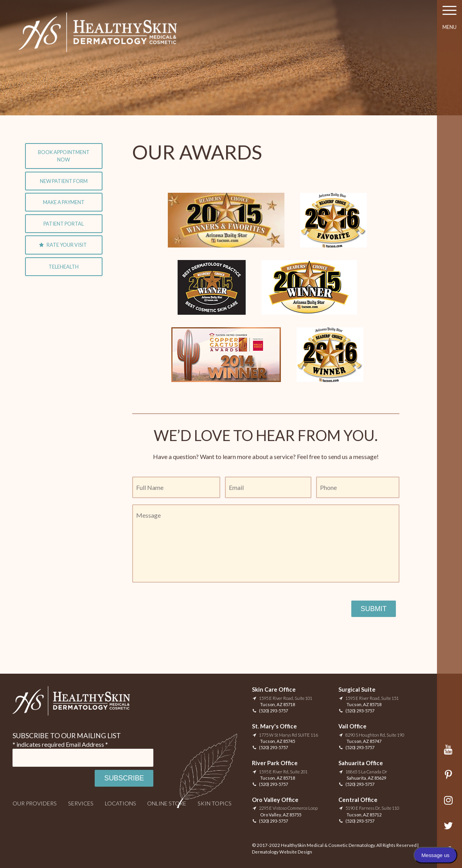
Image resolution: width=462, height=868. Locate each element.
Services (81, 803)
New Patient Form (64, 181)
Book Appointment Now (64, 156)
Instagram (450, 804)
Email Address (87, 744)
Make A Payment (64, 202)
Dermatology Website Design (282, 852)
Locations (120, 803)
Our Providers (35, 803)
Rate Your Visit (67, 245)
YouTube (450, 753)
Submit (374, 609)
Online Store (167, 803)
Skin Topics (215, 803)
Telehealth (64, 267)
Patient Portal (64, 224)
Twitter (450, 829)
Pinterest (450, 779)
